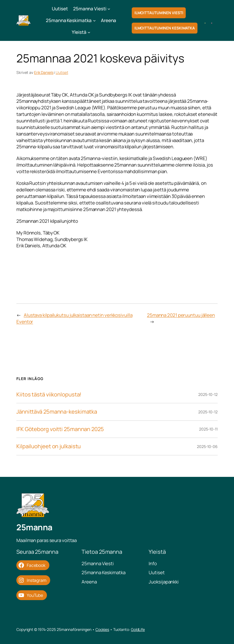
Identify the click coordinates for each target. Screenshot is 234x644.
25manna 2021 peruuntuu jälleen (181, 315)
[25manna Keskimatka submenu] (94, 20)
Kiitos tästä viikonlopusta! (49, 395)
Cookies (102, 629)
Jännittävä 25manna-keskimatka (57, 412)
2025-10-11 (208, 429)
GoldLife (138, 629)
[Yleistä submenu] (89, 32)
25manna (34, 527)
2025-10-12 (208, 394)
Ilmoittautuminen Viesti (159, 13)
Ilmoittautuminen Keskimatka (165, 28)
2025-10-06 (207, 446)
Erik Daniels (44, 72)
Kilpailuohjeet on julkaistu (49, 446)
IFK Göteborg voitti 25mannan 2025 (60, 429)
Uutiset (62, 72)
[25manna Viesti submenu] (109, 9)
